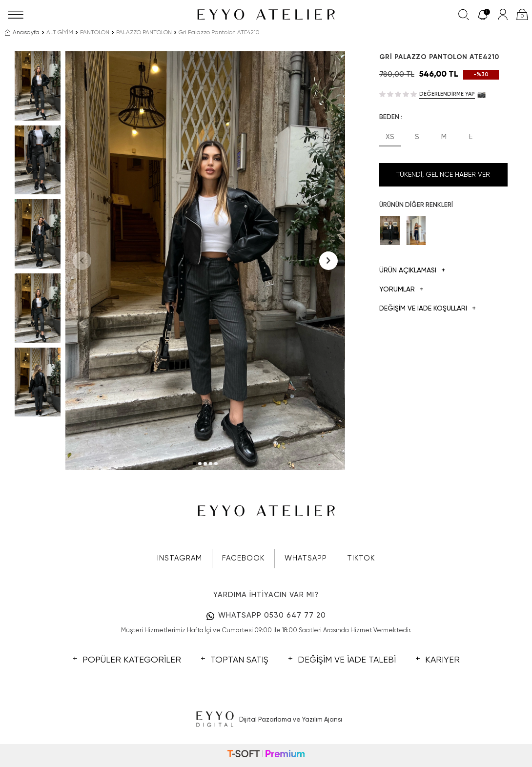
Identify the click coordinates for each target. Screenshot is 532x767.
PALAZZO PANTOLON (144, 33)
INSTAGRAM (180, 558)
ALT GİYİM (60, 33)
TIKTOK (361, 558)
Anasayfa (22, 33)
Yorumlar (401, 290)
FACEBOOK (243, 558)
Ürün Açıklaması (412, 271)
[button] (194, 464)
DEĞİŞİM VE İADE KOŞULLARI (428, 309)
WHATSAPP (306, 558)
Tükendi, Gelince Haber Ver (443, 175)
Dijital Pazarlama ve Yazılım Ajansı (266, 720)
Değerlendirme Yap (447, 94)
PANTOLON (95, 33)
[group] (205, 261)
